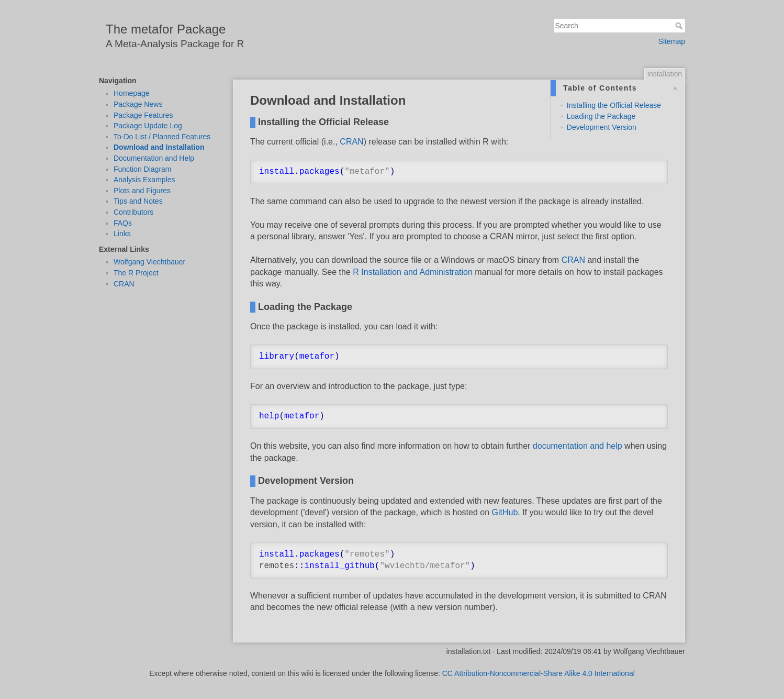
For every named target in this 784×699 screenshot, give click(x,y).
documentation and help (578, 446)
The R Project (136, 273)
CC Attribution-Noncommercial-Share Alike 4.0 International (539, 673)
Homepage (132, 93)
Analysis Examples (144, 180)
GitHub (505, 512)
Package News (138, 104)
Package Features (143, 115)
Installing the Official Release (614, 105)
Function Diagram (143, 169)
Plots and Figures (142, 191)
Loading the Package (601, 116)
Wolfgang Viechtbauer (149, 262)
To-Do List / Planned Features (162, 137)
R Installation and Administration (413, 272)
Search (680, 26)
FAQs (123, 223)
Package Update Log (148, 126)
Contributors (133, 212)
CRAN (124, 284)
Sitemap (672, 41)
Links (122, 234)
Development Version (602, 127)
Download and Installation (159, 147)
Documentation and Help (154, 158)
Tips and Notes (138, 201)
